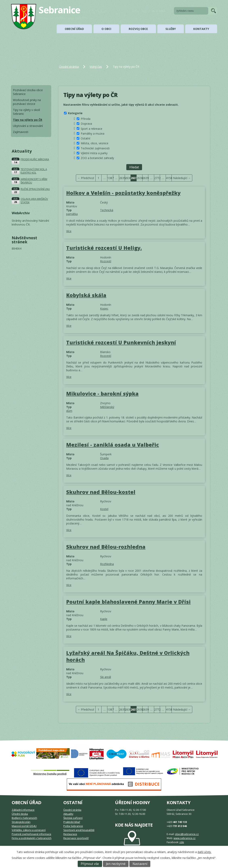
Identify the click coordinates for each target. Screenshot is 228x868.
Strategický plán (21, 822)
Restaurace (70, 834)
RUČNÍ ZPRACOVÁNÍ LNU (35, 189)
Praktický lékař (72, 822)
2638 (140, 178)
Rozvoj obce (138, 29)
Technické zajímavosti (95, 148)
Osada (104, 458)
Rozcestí (106, 261)
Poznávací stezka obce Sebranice (28, 92)
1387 (110, 178)
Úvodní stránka (69, 67)
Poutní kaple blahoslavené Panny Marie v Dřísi (128, 602)
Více (69, 231)
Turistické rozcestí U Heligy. (104, 248)
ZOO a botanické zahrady (97, 158)
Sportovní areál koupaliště (79, 830)
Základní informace (23, 810)
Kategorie (75, 113)
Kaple (104, 619)
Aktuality (68, 814)
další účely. (204, 852)
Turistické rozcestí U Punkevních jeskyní (121, 342)
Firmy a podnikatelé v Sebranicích (32, 838)
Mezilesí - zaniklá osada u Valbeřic (113, 445)
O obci (106, 29)
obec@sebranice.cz (187, 834)
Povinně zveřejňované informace (31, 834)
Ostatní (85, 138)
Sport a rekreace (92, 128)
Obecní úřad (74, 29)
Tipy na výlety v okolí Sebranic (26, 112)
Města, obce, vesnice (95, 143)
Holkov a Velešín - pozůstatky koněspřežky (123, 193)
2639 (145, 178)
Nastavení (140, 864)
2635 (122, 178)
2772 (157, 178)
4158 (169, 178)
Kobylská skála (86, 295)
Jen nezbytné (116, 864)
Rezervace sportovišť (76, 838)
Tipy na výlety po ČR (28, 120)
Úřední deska (20, 814)
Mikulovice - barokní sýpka (102, 393)
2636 (128, 178)
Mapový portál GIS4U (24, 826)
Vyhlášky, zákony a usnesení (29, 830)
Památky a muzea (93, 133)
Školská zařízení (73, 818)
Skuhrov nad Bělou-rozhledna (106, 547)
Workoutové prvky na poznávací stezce (27, 102)
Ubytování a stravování (28, 126)
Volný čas (96, 67)
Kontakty (201, 29)
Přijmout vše (90, 864)
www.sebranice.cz (185, 838)
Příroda (86, 119)
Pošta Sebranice (73, 826)
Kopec (104, 308)
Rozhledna (107, 564)
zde (182, 842)
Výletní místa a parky (94, 153)
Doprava (86, 124)
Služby (171, 29)
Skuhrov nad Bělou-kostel (101, 492)
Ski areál (106, 677)
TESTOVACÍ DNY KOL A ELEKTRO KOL (34, 171)
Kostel (104, 509)
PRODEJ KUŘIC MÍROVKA (35, 159)
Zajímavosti (21, 132)
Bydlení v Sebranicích (24, 818)
